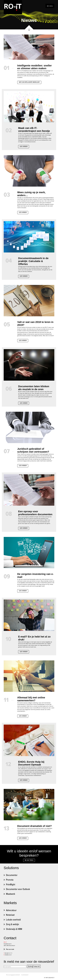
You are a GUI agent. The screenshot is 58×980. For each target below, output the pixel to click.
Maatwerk (11, 894)
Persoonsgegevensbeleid (13, 975)
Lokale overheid (13, 920)
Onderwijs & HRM (14, 929)
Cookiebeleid (25, 975)
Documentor (12, 875)
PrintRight (11, 885)
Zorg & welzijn (13, 924)
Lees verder (24, 147)
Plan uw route (10, 949)
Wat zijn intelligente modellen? (29, 82)
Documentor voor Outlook (18, 889)
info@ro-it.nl (8, 955)
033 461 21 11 (8, 953)
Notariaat (10, 915)
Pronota (10, 880)
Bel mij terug (29, 860)
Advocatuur (11, 910)
